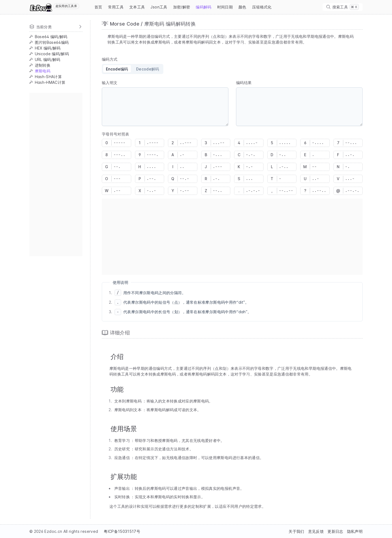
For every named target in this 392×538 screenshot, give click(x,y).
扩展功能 (124, 477)
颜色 (242, 7)
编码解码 (203, 7)
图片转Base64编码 (52, 42)
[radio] (117, 69)
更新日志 (335, 531)
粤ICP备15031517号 (122, 531)
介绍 (117, 357)
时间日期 (225, 7)
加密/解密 (182, 7)
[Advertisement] (56, 174)
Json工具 (159, 7)
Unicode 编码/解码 (52, 54)
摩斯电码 (43, 71)
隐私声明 (355, 531)
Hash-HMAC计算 (50, 82)
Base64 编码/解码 (51, 37)
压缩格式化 (262, 7)
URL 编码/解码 (48, 59)
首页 (98, 7)
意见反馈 (316, 531)
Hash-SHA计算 (48, 77)
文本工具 (137, 7)
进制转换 (43, 65)
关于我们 (296, 531)
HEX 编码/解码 (48, 48)
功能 (117, 389)
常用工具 (116, 7)
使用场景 (124, 429)
